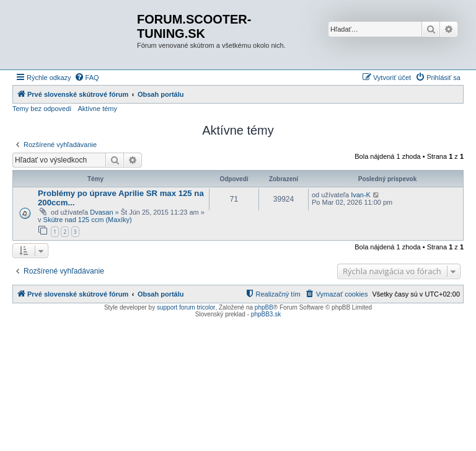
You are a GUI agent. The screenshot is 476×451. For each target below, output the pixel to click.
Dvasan (101, 212)
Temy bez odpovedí (42, 109)
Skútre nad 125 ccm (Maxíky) (88, 220)
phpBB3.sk (266, 314)
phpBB (264, 307)
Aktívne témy (97, 109)
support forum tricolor (186, 307)
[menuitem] (87, 78)
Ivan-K (361, 195)
